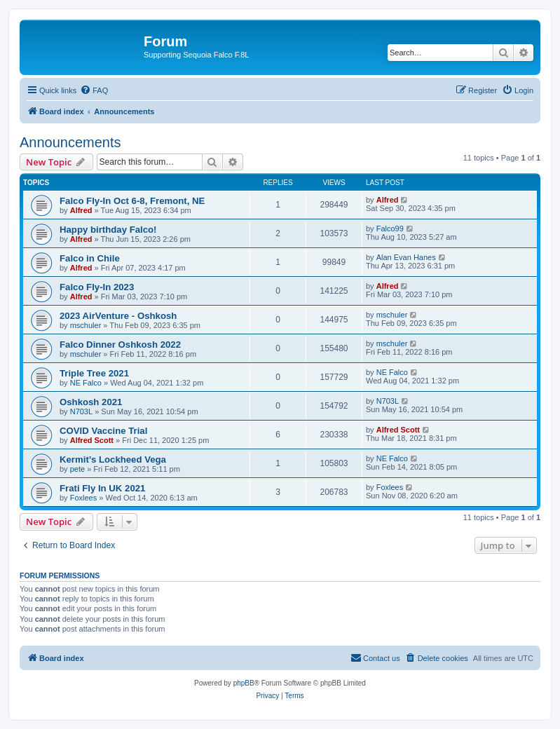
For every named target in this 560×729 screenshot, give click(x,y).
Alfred (81, 210)
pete (77, 469)
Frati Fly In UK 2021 (102, 488)
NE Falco (86, 383)
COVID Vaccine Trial (103, 431)
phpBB (244, 683)
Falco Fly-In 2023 (97, 287)
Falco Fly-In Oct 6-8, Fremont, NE (132, 201)
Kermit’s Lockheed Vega (113, 459)
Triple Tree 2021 (94, 373)
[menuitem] (94, 90)
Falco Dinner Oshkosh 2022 (120, 345)
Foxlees (84, 498)
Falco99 (390, 229)
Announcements (70, 142)
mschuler (86, 325)
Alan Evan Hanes (406, 257)
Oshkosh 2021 (91, 402)
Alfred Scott (92, 440)
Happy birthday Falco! (108, 230)
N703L (81, 411)
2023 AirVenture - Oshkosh (118, 316)
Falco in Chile (90, 258)
